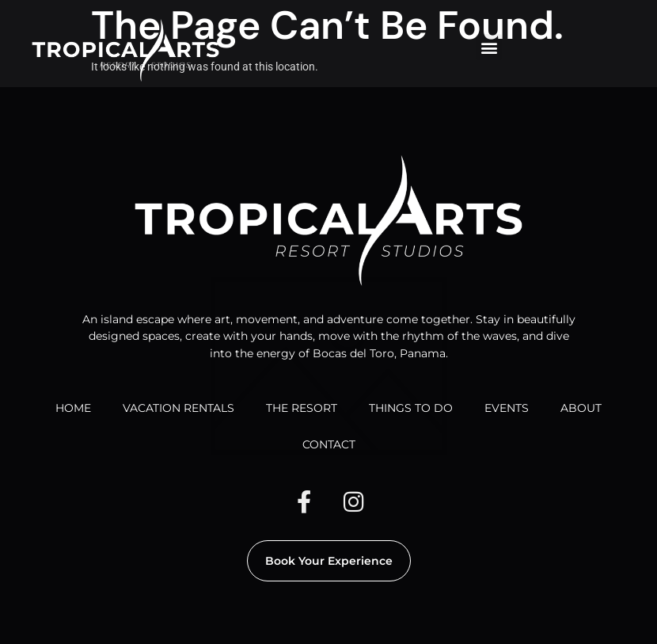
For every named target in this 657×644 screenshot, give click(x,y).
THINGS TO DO (411, 408)
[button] (489, 47)
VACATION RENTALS (178, 408)
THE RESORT (302, 408)
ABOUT (581, 408)
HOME (73, 408)
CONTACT (329, 444)
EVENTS (507, 408)
